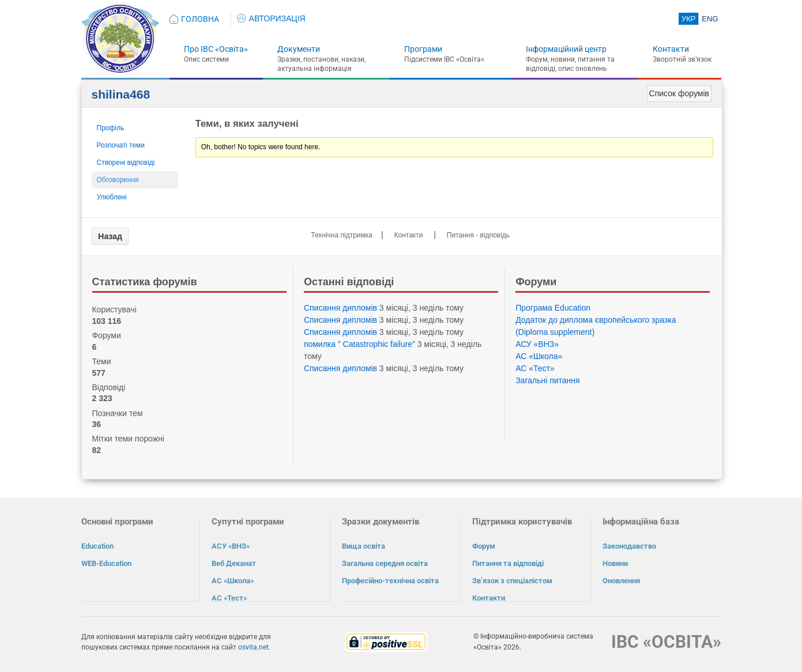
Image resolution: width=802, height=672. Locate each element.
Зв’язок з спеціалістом (512, 581)
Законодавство (629, 546)
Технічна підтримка (342, 235)
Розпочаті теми (121, 145)
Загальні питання (548, 380)
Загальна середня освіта (385, 563)
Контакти (671, 49)
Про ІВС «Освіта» (216, 49)
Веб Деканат (234, 563)
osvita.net (253, 647)
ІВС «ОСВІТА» (666, 641)
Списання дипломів (340, 308)
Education (97, 546)
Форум (484, 546)
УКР (689, 19)
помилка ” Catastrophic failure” (359, 344)
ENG (710, 19)
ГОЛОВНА (200, 19)
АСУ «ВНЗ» (537, 344)
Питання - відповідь (478, 235)
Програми (423, 49)
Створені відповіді (126, 163)
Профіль (111, 128)
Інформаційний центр (566, 49)
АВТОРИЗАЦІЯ (271, 18)
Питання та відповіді (508, 563)
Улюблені (112, 197)
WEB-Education (106, 563)
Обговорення (118, 180)
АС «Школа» (539, 356)
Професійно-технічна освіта (390, 581)
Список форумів (679, 93)
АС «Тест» (535, 368)
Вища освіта (364, 546)
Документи (299, 49)
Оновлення (621, 581)
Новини (615, 563)
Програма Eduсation (553, 308)
